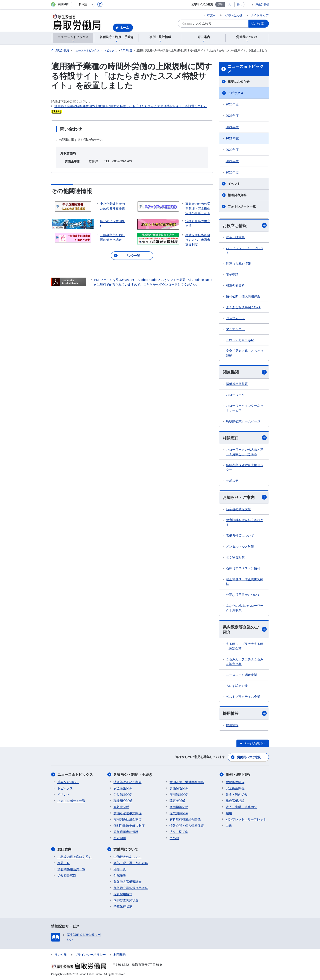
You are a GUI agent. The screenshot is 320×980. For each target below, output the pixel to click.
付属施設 (120, 875)
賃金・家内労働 (237, 794)
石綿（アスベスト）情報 (243, 568)
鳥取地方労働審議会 (128, 882)
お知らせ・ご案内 (245, 497)
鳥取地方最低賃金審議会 (131, 888)
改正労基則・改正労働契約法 (245, 582)
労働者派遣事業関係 (128, 813)
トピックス (236, 93)
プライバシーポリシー (90, 955)
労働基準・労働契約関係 (187, 782)
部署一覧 (64, 863)
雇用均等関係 (179, 807)
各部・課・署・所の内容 (131, 863)
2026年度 (232, 104)
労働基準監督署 (237, 384)
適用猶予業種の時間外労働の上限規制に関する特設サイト (95, 106)
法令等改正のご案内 (128, 782)
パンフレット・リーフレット (245, 250)
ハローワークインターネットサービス (245, 408)
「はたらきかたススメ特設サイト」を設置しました (171, 106)
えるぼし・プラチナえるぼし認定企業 (245, 646)
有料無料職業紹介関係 (185, 819)
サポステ (232, 481)
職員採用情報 (123, 894)
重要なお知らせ (239, 82)
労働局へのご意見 (249, 757)
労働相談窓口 (67, 875)
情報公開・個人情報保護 (243, 296)
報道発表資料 (237, 195)
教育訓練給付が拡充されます (245, 522)
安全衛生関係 (123, 788)
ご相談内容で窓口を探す (74, 857)
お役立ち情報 (245, 225)
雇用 (229, 813)
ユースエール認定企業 (242, 675)
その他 (174, 838)
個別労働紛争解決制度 (129, 826)
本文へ (211, 15)
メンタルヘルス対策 (240, 546)
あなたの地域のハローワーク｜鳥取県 (245, 608)
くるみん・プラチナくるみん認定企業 (245, 662)
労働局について (126, 849)
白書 (229, 826)
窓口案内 (64, 849)
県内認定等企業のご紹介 (245, 630)
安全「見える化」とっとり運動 (245, 353)
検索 (261, 24)
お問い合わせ (233, 15)
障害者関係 (177, 801)
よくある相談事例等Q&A (243, 307)
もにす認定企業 (237, 686)
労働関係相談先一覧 (71, 869)
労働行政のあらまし (128, 857)
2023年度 (232, 138)
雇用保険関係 (179, 794)
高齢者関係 (121, 807)
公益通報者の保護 (126, 832)
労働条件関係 (235, 782)
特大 (240, 4)
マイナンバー (235, 329)
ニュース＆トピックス (246, 69)
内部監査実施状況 (126, 900)
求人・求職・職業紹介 (241, 807)
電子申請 (232, 274)
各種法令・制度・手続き (133, 775)
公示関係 (120, 838)
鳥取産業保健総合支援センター (245, 467)
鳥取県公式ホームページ (243, 421)
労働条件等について (240, 536)
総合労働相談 (235, 801)
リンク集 (61, 955)
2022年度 (232, 150)
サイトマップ (260, 15)
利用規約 (120, 955)
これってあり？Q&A (240, 340)
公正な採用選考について (243, 595)
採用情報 (245, 713)
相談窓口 (245, 438)
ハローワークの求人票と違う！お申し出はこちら (245, 452)
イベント (234, 184)
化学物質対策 (235, 557)
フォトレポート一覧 (242, 206)
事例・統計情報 (238, 775)
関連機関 (245, 372)
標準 (220, 4)
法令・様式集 (235, 237)
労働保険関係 (179, 788)
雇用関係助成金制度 (128, 819)
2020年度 (232, 172)
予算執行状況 (123, 907)
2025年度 (232, 116)
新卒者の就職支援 (238, 509)
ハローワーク (235, 395)
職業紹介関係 (123, 801)
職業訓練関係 (179, 813)
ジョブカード (235, 318)
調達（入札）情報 (238, 264)
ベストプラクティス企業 (243, 697)
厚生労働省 (262, 4)
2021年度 (232, 161)
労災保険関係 (123, 794)
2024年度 (232, 127)
